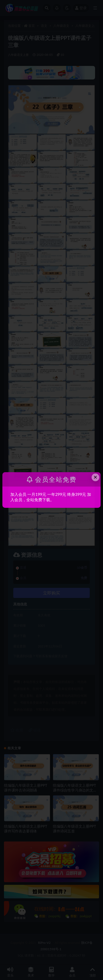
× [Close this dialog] (95, 477)
